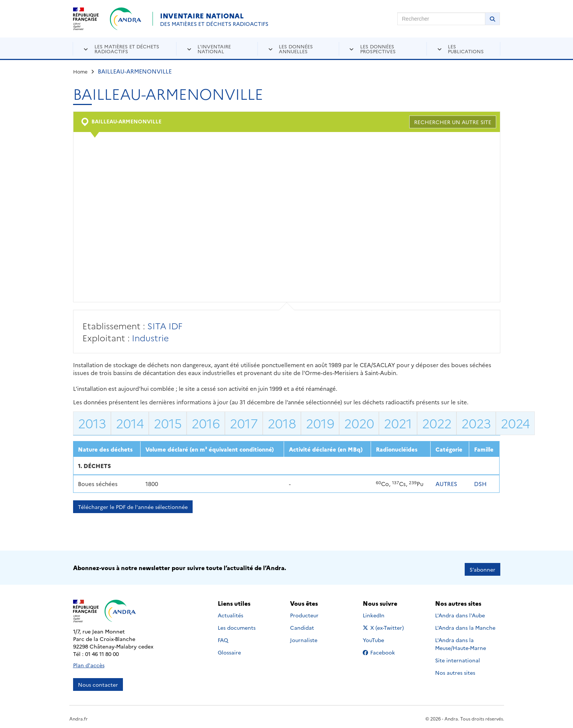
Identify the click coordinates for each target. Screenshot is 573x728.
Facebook (385, 649)
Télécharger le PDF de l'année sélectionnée (133, 507)
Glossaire (229, 649)
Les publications (466, 49)
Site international (458, 657)
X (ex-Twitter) (385, 624)
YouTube (382, 637)
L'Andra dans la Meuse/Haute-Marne (461, 641)
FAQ (223, 637)
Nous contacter (98, 681)
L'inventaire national (214, 49)
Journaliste (304, 637)
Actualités (230, 612)
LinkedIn (382, 612)
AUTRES (446, 484)
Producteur (304, 612)
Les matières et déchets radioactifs (127, 49)
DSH (480, 484)
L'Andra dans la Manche (465, 624)
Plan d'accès (89, 662)
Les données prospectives (378, 49)
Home (80, 71)
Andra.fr (79, 715)
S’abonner (482, 566)
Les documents (237, 624)
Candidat (302, 624)
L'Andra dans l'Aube (460, 612)
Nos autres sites (455, 669)
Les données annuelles (296, 49)
